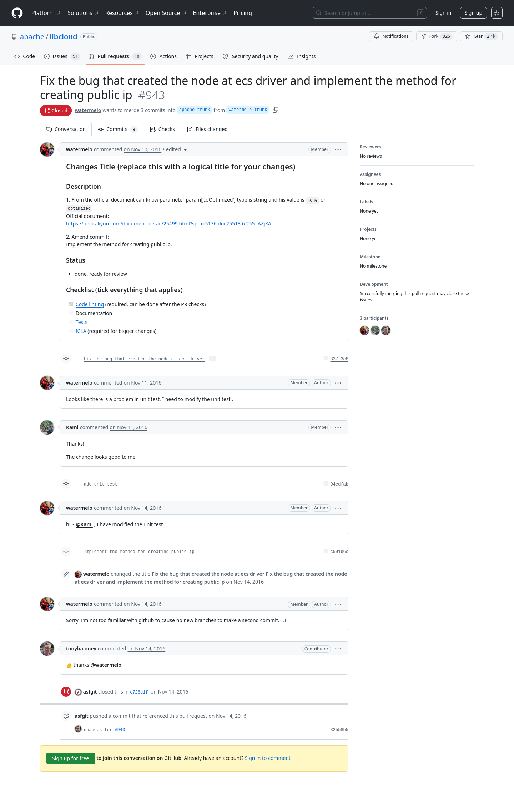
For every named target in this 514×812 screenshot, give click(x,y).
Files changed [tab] (207, 129)
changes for (98, 730)
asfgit (90, 692)
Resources (123, 13)
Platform (47, 13)
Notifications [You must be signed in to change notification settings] (391, 36)
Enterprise (210, 13)
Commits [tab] (121, 129)
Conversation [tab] (66, 129)
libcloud (63, 37)
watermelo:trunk (248, 110)
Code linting (90, 304)
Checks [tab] (162, 129)
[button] (338, 149)
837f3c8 (339, 359)
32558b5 (339, 730)
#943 (120, 730)
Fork (437, 36)
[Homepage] (17, 13)
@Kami (84, 524)
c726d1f (139, 692)
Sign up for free (71, 758)
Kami (72, 427)
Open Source (167, 13)
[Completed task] (71, 304)
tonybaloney (81, 648)
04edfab (339, 484)
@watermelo (106, 665)
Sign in (443, 13)
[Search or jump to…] (370, 13)
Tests (82, 322)
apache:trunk (195, 110)
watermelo (88, 110)
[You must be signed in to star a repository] (481, 36)
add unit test (101, 484)
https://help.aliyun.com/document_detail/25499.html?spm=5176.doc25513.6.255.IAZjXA (169, 224)
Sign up (473, 13)
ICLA (81, 331)
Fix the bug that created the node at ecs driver (144, 359)
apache (32, 37)
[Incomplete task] (71, 313)
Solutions (84, 13)
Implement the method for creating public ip (139, 552)
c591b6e (339, 552)
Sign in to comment (268, 758)
